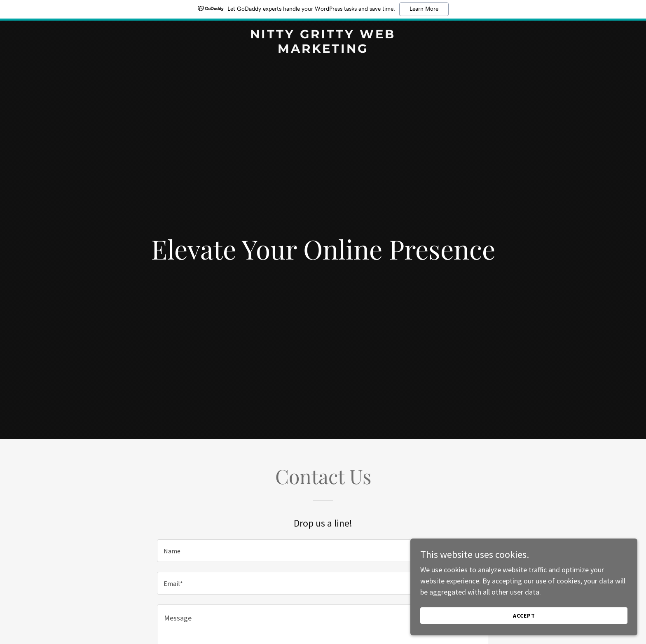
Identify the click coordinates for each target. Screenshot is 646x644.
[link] (323, 50)
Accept (554, 614)
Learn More (424, 9)
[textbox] (323, 551)
